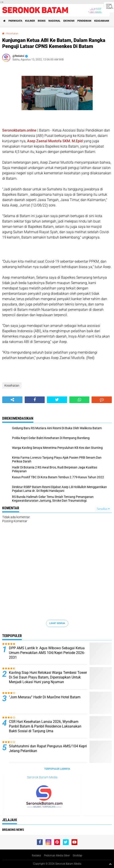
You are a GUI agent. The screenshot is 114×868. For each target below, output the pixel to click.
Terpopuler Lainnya (57, 769)
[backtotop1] (110, 864)
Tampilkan (103, 509)
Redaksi (36, 856)
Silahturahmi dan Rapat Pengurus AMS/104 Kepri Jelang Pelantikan (48, 748)
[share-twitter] (57, 400)
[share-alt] (12, 400)
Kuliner (30, 21)
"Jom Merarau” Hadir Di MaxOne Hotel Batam (45, 697)
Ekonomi (69, 21)
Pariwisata (15, 21)
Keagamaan (102, 21)
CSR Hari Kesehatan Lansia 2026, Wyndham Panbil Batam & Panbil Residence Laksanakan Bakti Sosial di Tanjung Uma (45, 726)
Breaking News (13, 830)
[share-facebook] (35, 400)
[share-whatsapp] (79, 400)
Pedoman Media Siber (57, 856)
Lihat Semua (57, 623)
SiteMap (77, 856)
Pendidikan (84, 21)
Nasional (54, 21)
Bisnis (42, 21)
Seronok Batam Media (42, 777)
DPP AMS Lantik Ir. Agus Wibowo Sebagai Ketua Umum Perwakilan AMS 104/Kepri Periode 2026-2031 (47, 653)
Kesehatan (12, 34)
